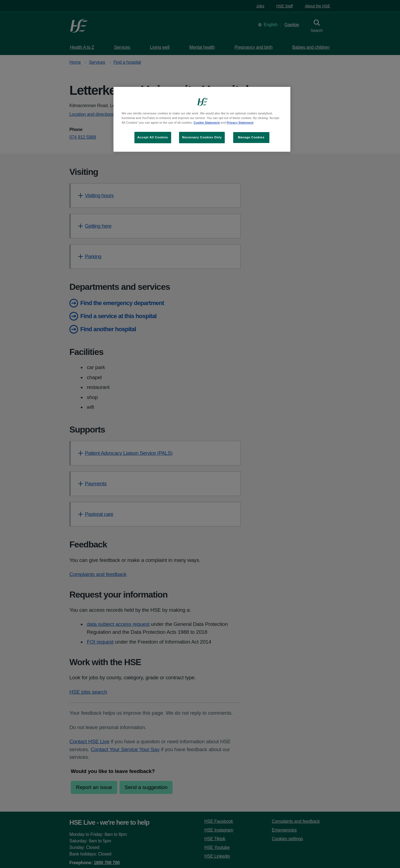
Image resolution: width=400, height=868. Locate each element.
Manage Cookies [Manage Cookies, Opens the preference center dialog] (251, 137)
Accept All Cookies (153, 137)
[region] (202, 119)
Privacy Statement (240, 123)
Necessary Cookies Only (202, 137)
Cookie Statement (207, 123)
